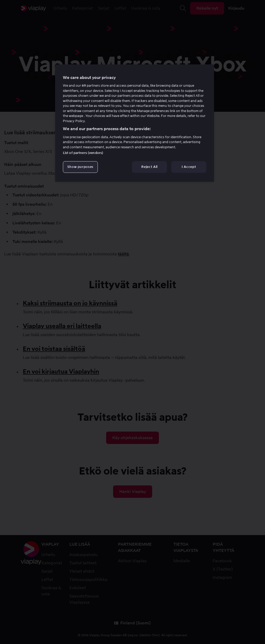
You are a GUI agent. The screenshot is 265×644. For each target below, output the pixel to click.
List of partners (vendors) (83, 153)
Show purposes (80, 167)
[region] (135, 123)
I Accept (189, 167)
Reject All (149, 167)
